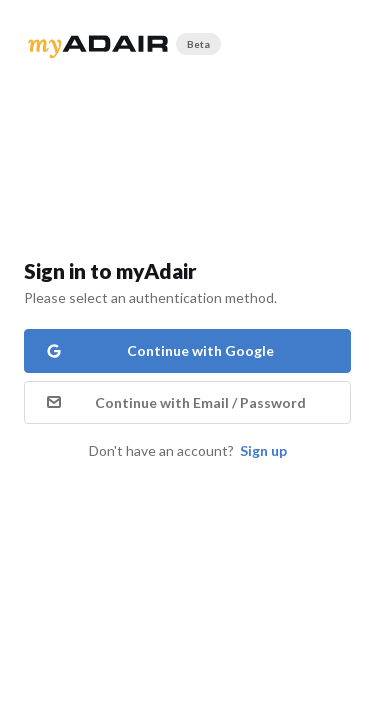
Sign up (263, 450)
